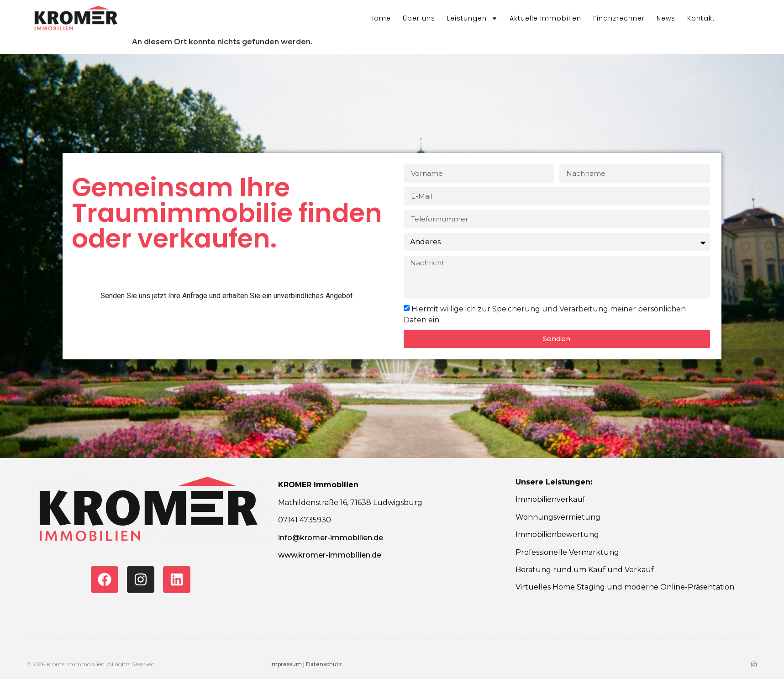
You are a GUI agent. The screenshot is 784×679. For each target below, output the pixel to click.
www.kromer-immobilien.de (330, 555)
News (666, 18)
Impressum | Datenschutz (306, 664)
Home (380, 18)
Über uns (419, 18)
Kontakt (701, 18)
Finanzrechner (619, 18)
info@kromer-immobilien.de (331, 538)
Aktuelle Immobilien (545, 18)
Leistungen (472, 18)
